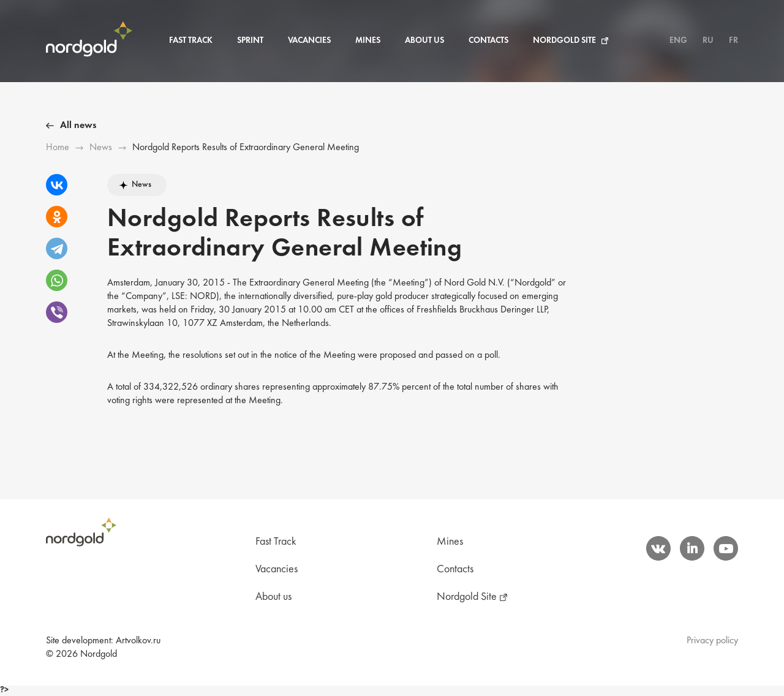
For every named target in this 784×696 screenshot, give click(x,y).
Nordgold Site (564, 41)
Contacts (488, 41)
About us (424, 41)
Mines (368, 41)
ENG (678, 41)
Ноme (58, 148)
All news (78, 126)
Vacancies (309, 41)
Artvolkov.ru (138, 641)
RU (708, 41)
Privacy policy (712, 641)
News (101, 148)
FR (733, 41)
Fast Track (191, 41)
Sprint (250, 41)
